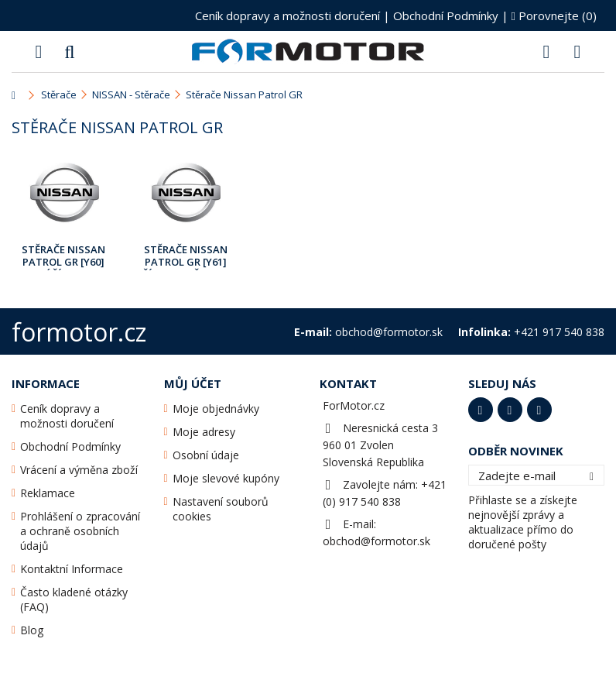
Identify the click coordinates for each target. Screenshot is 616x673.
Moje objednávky (216, 409)
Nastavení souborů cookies (221, 509)
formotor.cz (79, 332)
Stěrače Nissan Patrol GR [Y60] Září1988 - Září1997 (63, 256)
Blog (32, 630)
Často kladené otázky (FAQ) (74, 599)
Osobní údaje (206, 455)
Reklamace (48, 493)
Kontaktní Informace (72, 569)
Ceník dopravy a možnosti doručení (287, 15)
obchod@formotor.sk (376, 541)
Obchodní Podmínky (446, 15)
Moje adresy (204, 432)
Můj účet (193, 383)
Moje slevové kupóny (226, 478)
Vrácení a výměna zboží (79, 470)
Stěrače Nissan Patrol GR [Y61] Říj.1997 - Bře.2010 (186, 256)
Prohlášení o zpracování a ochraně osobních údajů (80, 531)
